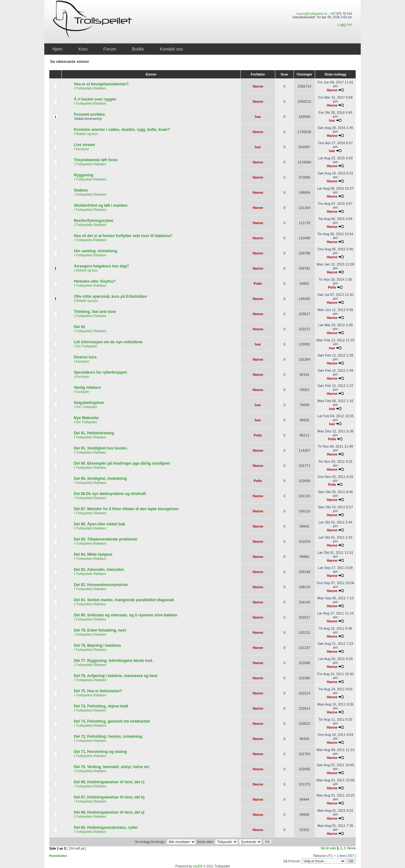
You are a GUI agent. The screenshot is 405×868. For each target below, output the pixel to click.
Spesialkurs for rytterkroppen (100, 372)
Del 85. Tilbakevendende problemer (106, 539)
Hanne (258, 86)
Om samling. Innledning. (96, 251)
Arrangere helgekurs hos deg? (101, 266)
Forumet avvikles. (90, 114)
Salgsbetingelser (89, 403)
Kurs (83, 49)
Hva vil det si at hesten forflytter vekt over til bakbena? (123, 236)
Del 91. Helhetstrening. (94, 433)
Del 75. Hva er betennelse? (98, 691)
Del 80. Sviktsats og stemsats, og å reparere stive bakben (125, 615)
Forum (109, 49)
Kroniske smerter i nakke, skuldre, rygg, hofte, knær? (122, 130)
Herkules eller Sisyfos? (95, 281)
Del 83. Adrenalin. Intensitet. (99, 570)
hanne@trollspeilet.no (312, 14)
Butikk (138, 49)
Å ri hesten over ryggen (95, 99)
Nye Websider (86, 418)
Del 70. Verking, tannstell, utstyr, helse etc (112, 767)
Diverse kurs (85, 357)
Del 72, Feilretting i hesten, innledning (108, 737)
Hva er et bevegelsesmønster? (101, 84)
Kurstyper (82, 149)
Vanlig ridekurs (87, 388)
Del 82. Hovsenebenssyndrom (101, 585)
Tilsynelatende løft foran (96, 160)
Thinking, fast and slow (95, 312)
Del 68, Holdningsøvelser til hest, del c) (109, 782)
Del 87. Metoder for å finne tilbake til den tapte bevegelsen (126, 509)
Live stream (84, 145)
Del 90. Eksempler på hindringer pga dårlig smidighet (122, 463)
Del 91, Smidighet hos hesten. (101, 448)
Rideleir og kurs (87, 134)
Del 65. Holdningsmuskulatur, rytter (106, 828)
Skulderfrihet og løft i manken (100, 205)
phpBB (198, 866)
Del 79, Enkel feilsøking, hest (100, 630)
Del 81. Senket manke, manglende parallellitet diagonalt (124, 600)
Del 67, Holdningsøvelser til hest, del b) (109, 797)
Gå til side (328, 848)
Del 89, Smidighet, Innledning (100, 479)
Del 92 (79, 327)
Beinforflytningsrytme (93, 221)
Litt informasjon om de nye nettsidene (108, 342)
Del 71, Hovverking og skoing (100, 752)
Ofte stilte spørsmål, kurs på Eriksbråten (110, 296)
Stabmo (81, 190)
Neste (352, 848)
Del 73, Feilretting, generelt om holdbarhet (112, 721)
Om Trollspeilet (86, 346)
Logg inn (345, 25)
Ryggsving (83, 175)
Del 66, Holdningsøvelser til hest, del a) (109, 812)
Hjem (57, 49)
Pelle (258, 284)
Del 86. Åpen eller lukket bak (99, 524)
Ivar (258, 117)
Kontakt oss (171, 49)
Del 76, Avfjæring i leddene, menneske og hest (115, 676)
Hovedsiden (58, 856)
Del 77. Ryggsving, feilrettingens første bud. (113, 661)
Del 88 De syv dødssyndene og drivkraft (110, 494)
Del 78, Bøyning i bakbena (97, 645)
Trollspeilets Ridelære (91, 88)
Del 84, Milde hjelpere (93, 554)
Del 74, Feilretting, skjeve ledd (101, 706)
